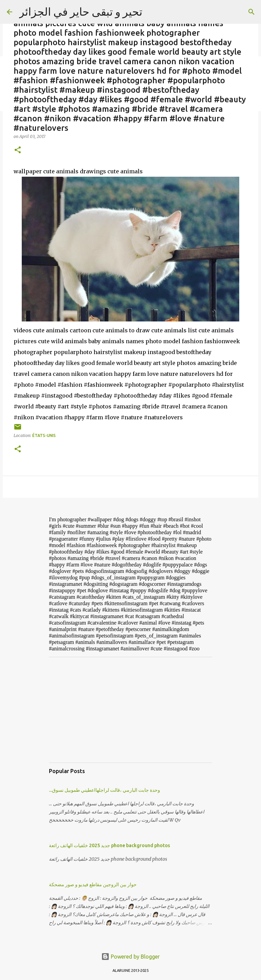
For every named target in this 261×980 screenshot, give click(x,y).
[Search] (251, 12)
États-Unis (44, 435)
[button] (18, 150)
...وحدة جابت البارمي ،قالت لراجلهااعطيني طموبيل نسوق (105, 790)
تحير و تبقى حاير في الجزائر (81, 12)
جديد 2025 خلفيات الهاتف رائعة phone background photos (109, 845)
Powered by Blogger (130, 957)
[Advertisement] (130, 710)
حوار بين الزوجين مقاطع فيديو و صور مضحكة (93, 885)
